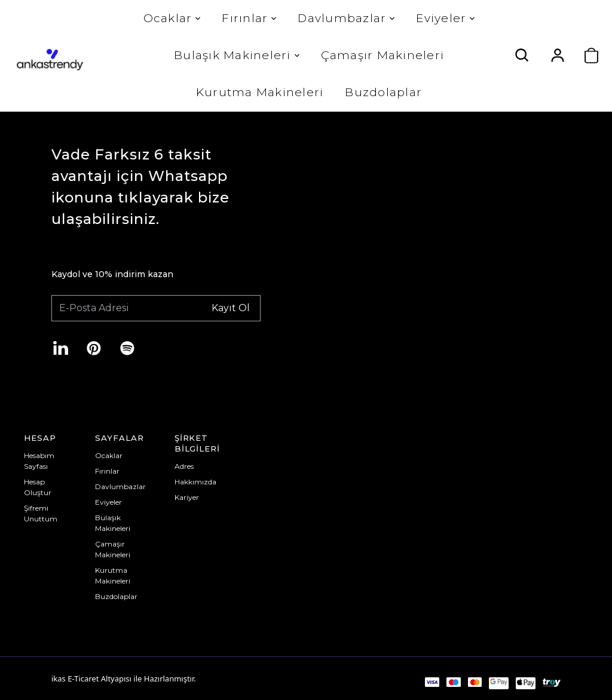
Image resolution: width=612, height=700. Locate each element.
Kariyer (187, 497)
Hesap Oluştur (38, 487)
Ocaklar (171, 18)
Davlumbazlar (345, 18)
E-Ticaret (83, 678)
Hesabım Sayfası (39, 461)
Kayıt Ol (231, 307)
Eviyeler (445, 18)
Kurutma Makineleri (259, 92)
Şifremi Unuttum (41, 513)
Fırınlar (248, 18)
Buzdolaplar (383, 92)
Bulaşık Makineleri (236, 55)
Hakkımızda (195, 482)
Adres (184, 466)
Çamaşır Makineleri (382, 55)
